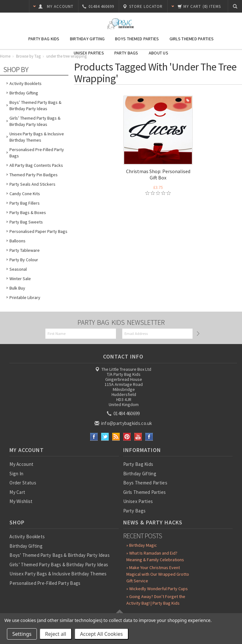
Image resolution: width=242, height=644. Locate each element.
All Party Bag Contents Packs (36, 165)
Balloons (17, 241)
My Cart (17, 492)
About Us (158, 53)
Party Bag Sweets (26, 222)
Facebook (94, 437)
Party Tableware (25, 250)
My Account (21, 464)
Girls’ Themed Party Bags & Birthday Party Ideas (35, 121)
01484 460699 (124, 413)
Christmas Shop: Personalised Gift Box (158, 174)
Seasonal (18, 269)
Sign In (16, 474)
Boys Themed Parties (137, 39)
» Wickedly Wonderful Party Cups (157, 589)
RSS (116, 437)
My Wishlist (21, 501)
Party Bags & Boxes (28, 212)
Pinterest (127, 437)
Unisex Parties (89, 53)
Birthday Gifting (87, 39)
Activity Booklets (26, 83)
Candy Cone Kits (25, 194)
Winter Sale (20, 279)
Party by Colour (24, 260)
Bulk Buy (17, 288)
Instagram (149, 437)
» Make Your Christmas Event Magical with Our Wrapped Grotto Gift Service (158, 574)
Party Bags (126, 53)
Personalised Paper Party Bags (38, 231)
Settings (22, 634)
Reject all (56, 634)
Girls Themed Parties (192, 39)
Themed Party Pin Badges (34, 175)
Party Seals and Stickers (32, 184)
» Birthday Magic (142, 545)
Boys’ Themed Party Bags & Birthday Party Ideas (35, 105)
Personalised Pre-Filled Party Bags (37, 153)
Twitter (105, 437)
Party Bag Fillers (25, 203)
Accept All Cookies (101, 634)
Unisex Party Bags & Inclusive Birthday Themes (37, 137)
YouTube (138, 437)
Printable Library (25, 297)
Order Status (23, 483)
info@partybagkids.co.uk (124, 423)
